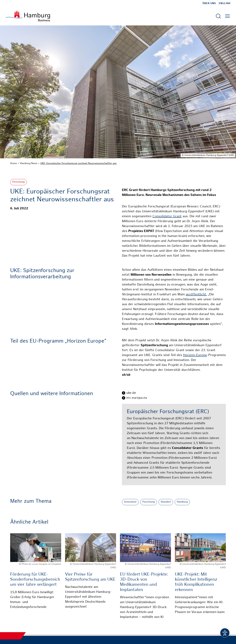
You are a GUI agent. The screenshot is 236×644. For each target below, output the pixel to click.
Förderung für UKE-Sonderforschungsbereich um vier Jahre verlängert (35, 580)
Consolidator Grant (167, 216)
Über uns (209, 3)
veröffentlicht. (196, 295)
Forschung (18, 182)
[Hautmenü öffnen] (227, 16)
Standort (166, 502)
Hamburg (182, 502)
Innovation (130, 502)
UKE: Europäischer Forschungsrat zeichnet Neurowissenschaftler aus (78, 163)
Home (14, 163)
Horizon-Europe (195, 355)
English (225, 3)
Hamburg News (29, 163)
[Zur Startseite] (28, 16)
